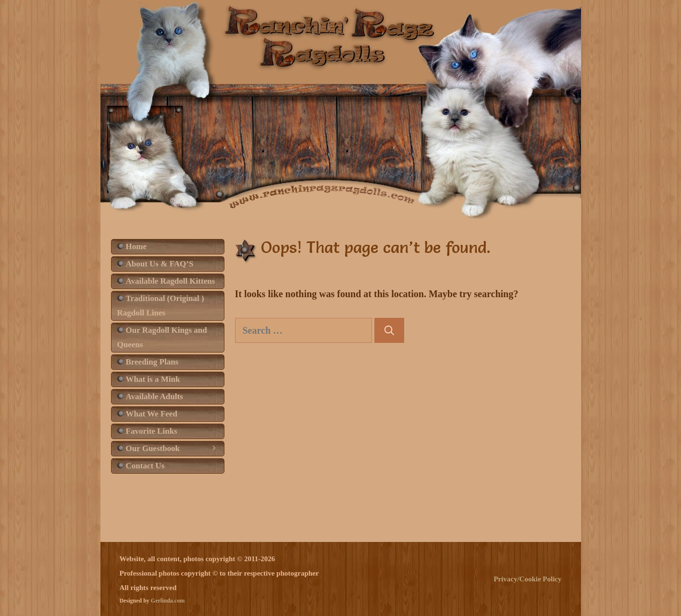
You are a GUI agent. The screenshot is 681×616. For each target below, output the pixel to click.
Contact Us (145, 466)
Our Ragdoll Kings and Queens (162, 337)
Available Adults (155, 396)
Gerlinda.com (168, 601)
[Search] (389, 330)
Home (136, 246)
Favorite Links (152, 431)
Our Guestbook (175, 449)
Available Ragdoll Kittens (171, 281)
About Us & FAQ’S (160, 264)
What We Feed (152, 414)
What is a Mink (153, 379)
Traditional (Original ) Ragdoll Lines (161, 306)
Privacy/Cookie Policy (527, 579)
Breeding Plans (152, 362)
